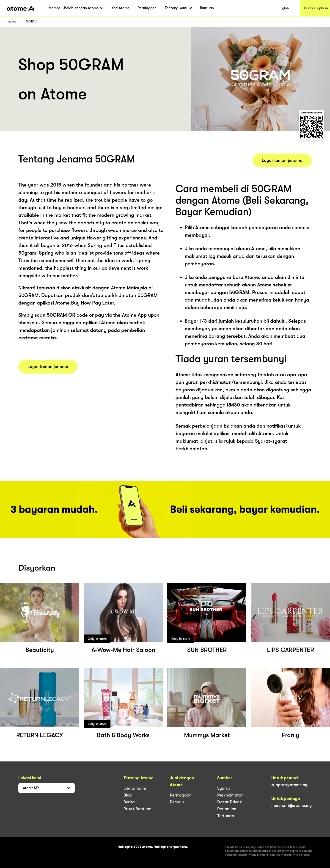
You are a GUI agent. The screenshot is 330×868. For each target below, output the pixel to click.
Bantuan (207, 8)
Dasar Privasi (230, 802)
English (284, 8)
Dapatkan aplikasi (315, 8)
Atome (12, 22)
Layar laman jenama (48, 367)
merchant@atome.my (291, 805)
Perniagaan (147, 8)
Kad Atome (120, 8)
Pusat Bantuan (137, 809)
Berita (129, 802)
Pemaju (177, 802)
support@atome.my (290, 785)
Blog (128, 795)
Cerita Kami (135, 788)
